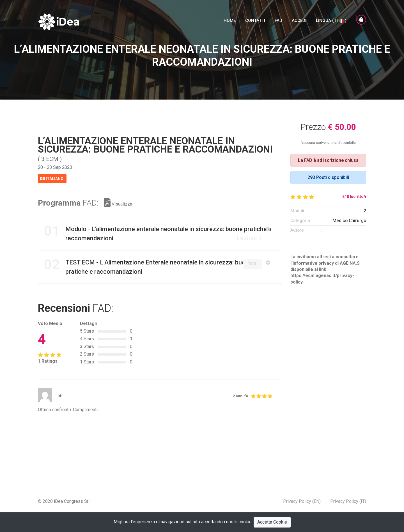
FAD (278, 22)
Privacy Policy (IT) (348, 501)
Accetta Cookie (272, 522)
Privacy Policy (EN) (302, 501)
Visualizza (118, 203)
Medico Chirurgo (349, 221)
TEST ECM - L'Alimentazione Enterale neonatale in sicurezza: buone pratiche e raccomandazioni (148, 265)
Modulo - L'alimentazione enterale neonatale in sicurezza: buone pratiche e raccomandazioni (158, 232)
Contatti (255, 22)
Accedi (299, 22)
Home (230, 22)
